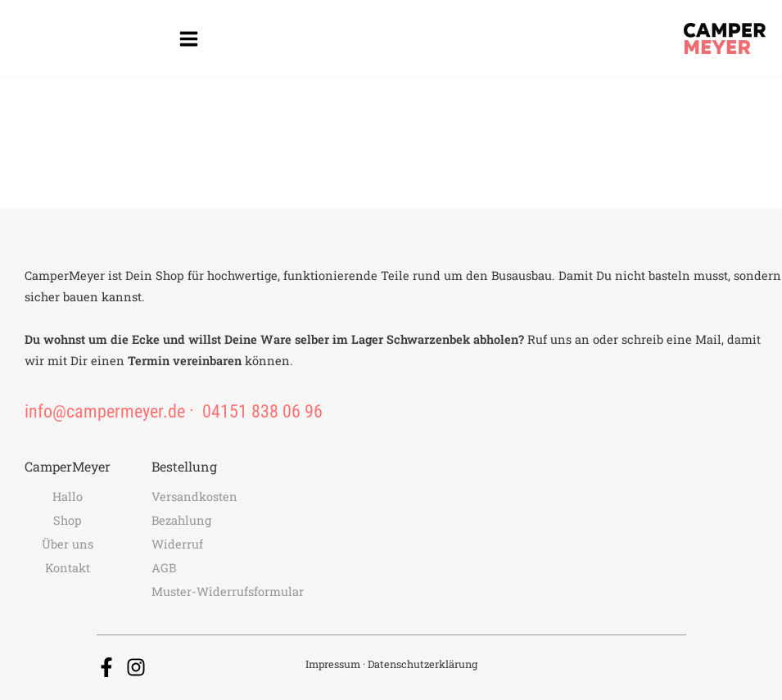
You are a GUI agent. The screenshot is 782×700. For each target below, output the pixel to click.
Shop (68, 520)
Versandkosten (194, 497)
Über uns (68, 544)
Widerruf (177, 544)
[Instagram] (136, 667)
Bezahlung (181, 520)
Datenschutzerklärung (423, 664)
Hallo (68, 497)
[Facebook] (106, 667)
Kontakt (68, 568)
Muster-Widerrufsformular (228, 592)
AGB (164, 568)
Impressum (333, 664)
